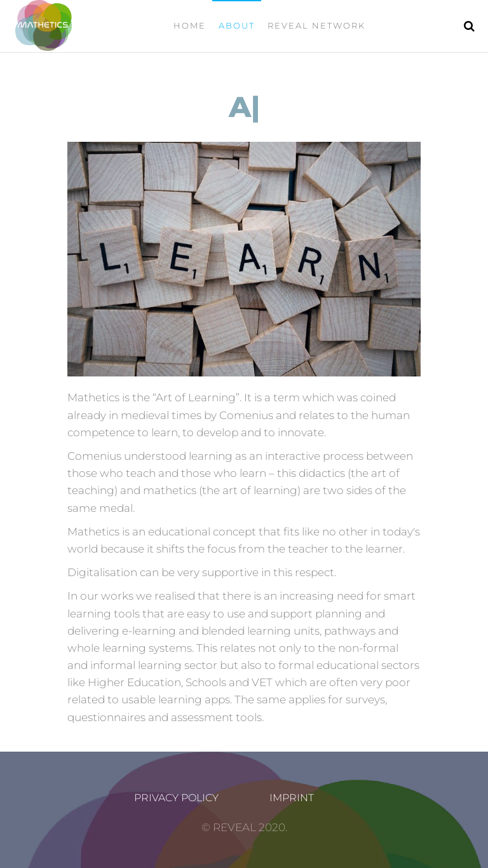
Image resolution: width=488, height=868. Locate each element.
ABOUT (237, 25)
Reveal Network (316, 25)
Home (190, 25)
